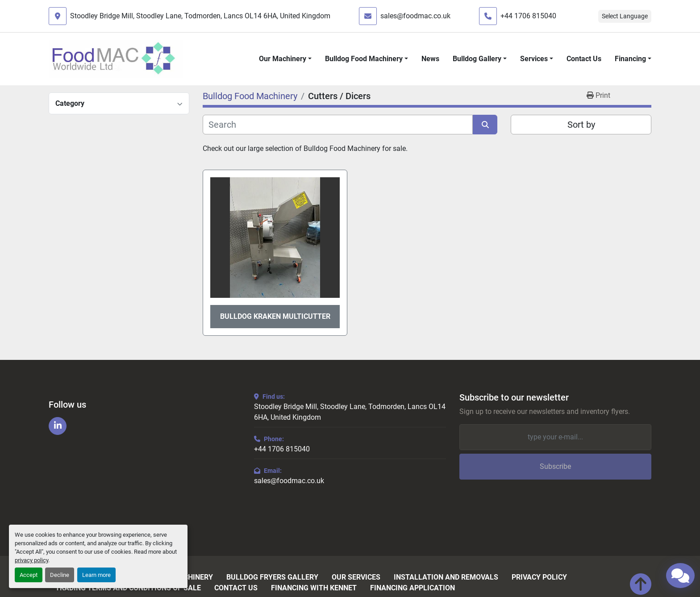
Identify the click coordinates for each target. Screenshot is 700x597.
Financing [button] (630, 59)
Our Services (356, 577)
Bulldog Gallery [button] (477, 59)
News (430, 59)
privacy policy (31, 560)
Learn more (96, 575)
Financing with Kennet (314, 588)
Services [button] (534, 59)
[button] (285, 59)
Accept (29, 575)
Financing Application (412, 588)
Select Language (625, 16)
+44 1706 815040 (528, 16)
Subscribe (555, 466)
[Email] (555, 437)
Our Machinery (283, 59)
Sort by (581, 125)
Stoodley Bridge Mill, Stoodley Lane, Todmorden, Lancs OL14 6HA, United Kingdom (200, 16)
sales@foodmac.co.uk (415, 16)
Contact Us (584, 59)
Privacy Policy (539, 577)
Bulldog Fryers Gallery (272, 577)
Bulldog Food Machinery (364, 59)
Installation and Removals (446, 577)
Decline (60, 575)
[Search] (338, 125)
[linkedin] (58, 426)
